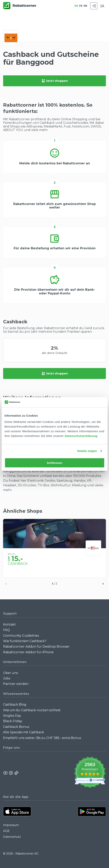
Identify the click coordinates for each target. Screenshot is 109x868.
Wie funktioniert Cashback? (25, 641)
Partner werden (16, 684)
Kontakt (9, 624)
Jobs (7, 678)
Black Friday (13, 721)
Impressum (11, 825)
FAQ (6, 630)
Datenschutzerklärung (81, 436)
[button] (6, 584)
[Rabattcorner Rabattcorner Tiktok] (16, 773)
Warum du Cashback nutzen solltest (32, 710)
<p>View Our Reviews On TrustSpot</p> (90, 773)
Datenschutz (12, 837)
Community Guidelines (21, 636)
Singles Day (12, 716)
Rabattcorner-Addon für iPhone (28, 652)
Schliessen (54, 463)
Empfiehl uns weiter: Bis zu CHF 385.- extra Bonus (42, 738)
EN (85, 6)
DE (76, 6)
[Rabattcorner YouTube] (6, 773)
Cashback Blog (15, 704)
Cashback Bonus (16, 727)
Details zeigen (87, 451)
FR (81, 6)
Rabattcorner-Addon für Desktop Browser (36, 647)
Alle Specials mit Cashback (24, 732)
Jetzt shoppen (55, 81)
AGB (6, 831)
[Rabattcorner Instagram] (11, 773)
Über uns (10, 673)
